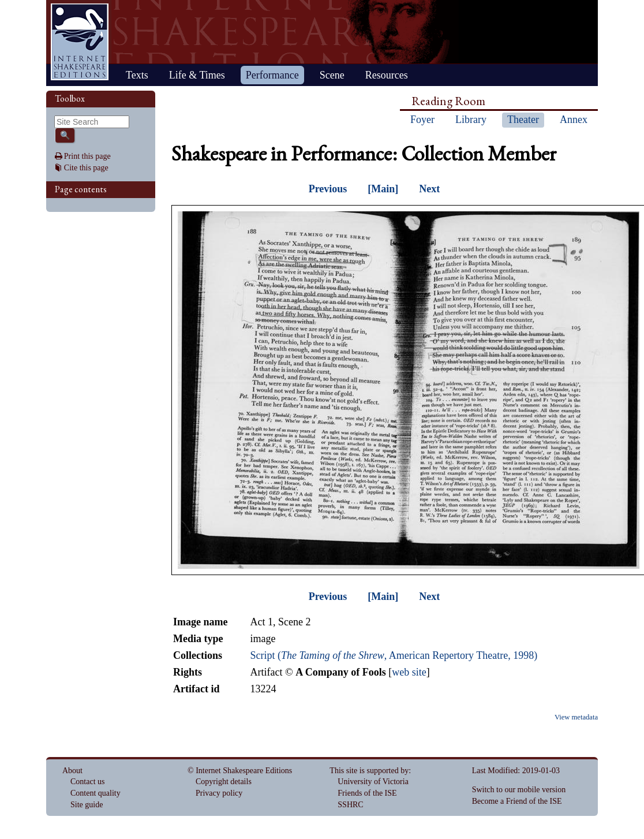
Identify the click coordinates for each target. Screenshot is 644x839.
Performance (272, 75)
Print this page (87, 156)
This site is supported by (369, 771)
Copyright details (224, 782)
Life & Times (197, 75)
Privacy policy (219, 793)
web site (409, 672)
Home (80, 42)
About (72, 771)
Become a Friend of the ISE (517, 801)
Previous (328, 189)
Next (429, 189)
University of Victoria (373, 782)
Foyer (422, 120)
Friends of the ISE (367, 793)
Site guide (87, 805)
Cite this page (86, 168)
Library (471, 120)
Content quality (96, 793)
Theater (523, 120)
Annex (574, 120)
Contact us (88, 782)
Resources (387, 75)
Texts (137, 75)
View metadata (576, 717)
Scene (332, 75)
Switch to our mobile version (519, 790)
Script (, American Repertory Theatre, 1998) (394, 655)
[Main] (383, 189)
